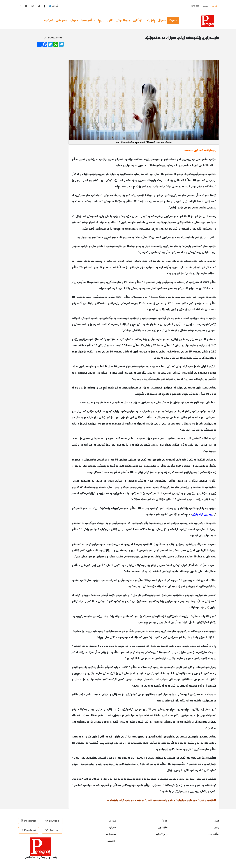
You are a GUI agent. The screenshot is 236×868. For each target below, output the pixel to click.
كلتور (110, 21)
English (195, 6)
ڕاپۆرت (151, 21)
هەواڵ (162, 21)
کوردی (215, 6)
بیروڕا (101, 21)
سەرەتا (174, 21)
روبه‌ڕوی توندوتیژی (203, 515)
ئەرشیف (48, 21)
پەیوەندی (61, 21)
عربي (206, 6)
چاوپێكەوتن (123, 21)
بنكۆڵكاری (139, 21)
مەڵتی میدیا (88, 21)
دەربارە (74, 21)
